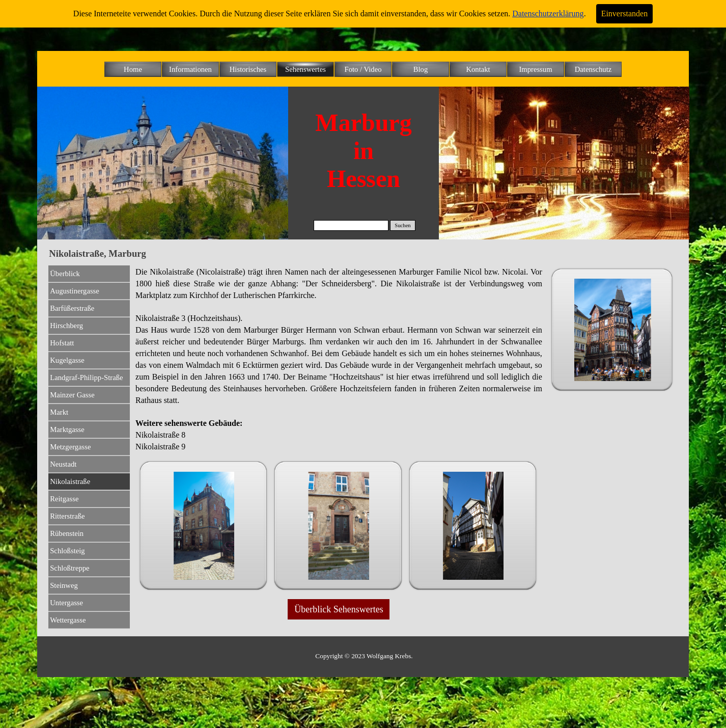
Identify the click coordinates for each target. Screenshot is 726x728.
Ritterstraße (67, 516)
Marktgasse (67, 429)
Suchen (402, 225)
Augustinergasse (75, 291)
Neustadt (63, 464)
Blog (421, 69)
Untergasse (66, 603)
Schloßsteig (67, 551)
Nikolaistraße (70, 481)
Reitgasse (64, 499)
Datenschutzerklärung (548, 14)
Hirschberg (66, 326)
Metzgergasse (70, 447)
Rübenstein (67, 533)
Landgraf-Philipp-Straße (86, 378)
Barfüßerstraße (72, 308)
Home (133, 69)
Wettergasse (68, 620)
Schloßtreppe (69, 568)
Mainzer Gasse (72, 395)
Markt (59, 412)
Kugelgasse (67, 360)
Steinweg (64, 585)
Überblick (65, 274)
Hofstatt (62, 343)
